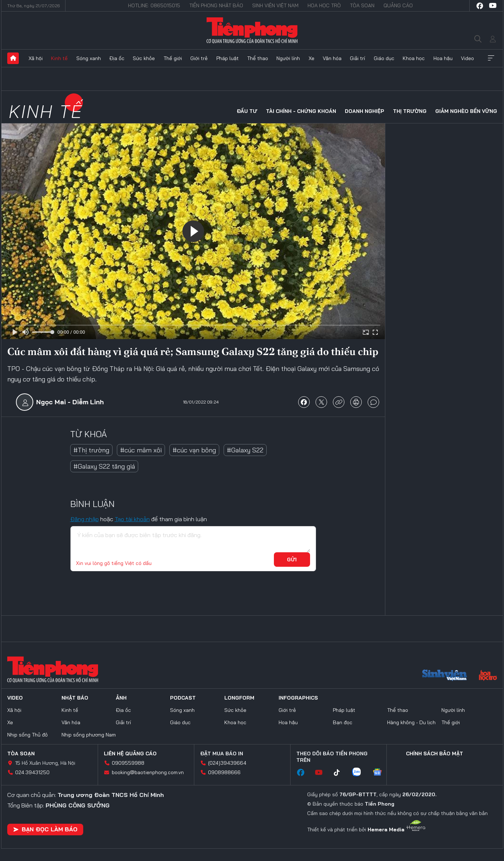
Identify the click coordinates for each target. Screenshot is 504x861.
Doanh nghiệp (365, 111)
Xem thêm (491, 58)
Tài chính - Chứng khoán (301, 111)
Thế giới (173, 58)
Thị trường (410, 111)
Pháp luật (228, 58)
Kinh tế (59, 58)
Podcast (183, 698)
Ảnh (121, 698)
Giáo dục (384, 58)
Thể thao (258, 58)
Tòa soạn (362, 5)
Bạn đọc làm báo (45, 829)
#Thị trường (91, 450)
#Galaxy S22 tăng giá (104, 466)
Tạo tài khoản (132, 519)
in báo (356, 402)
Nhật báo (75, 698)
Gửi (292, 560)
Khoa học (414, 58)
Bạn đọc (343, 722)
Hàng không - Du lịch (411, 722)
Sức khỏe (144, 58)
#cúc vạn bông (194, 450)
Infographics (298, 698)
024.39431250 (32, 772)
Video (467, 58)
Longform (239, 698)
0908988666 (224, 772)
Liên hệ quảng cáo (130, 754)
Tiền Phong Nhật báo (216, 5)
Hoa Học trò (324, 5)
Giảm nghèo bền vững (466, 111)
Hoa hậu (443, 58)
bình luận (373, 402)
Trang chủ (13, 58)
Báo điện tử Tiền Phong (252, 30)
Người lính (288, 58)
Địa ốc (117, 58)
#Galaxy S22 (245, 450)
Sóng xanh (89, 58)
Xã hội (36, 58)
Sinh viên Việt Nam (275, 5)
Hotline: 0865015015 (154, 5)
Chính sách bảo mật (435, 754)
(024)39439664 (227, 763)
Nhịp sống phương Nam (89, 735)
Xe (312, 58)
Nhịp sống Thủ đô (27, 735)
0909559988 (128, 763)
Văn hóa (332, 58)
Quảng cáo (398, 5)
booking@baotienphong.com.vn (148, 772)
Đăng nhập (84, 519)
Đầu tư (247, 111)
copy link (339, 402)
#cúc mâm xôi (141, 450)
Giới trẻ (199, 58)
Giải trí (357, 58)
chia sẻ (304, 402)
